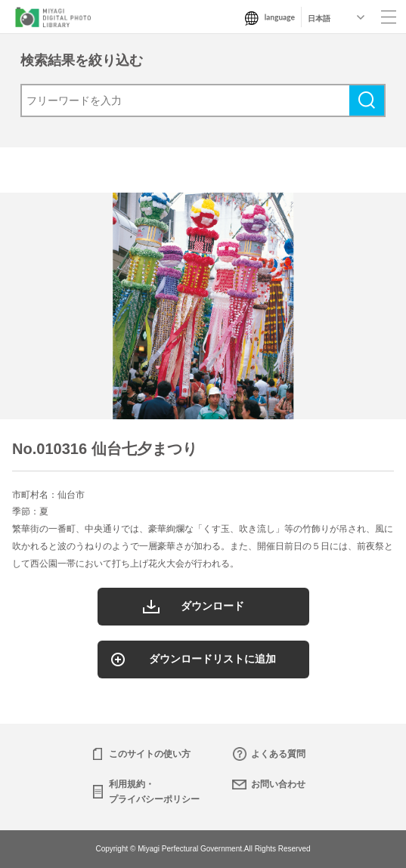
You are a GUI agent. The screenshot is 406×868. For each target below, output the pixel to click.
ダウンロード (212, 606)
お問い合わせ (278, 784)
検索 (367, 100)
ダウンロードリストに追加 (212, 659)
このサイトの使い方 (150, 754)
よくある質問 (278, 754)
